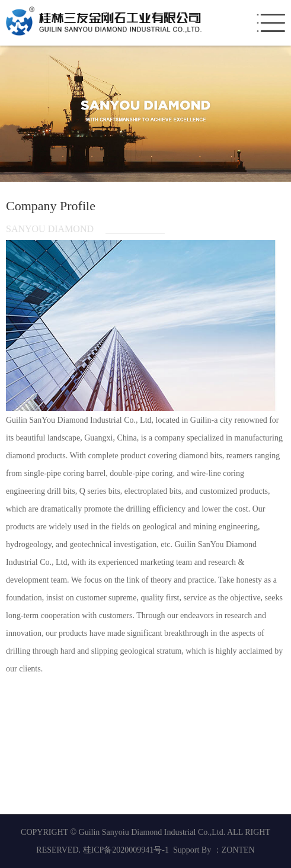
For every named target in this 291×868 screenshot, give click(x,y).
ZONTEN (238, 850)
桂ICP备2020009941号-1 (126, 850)
